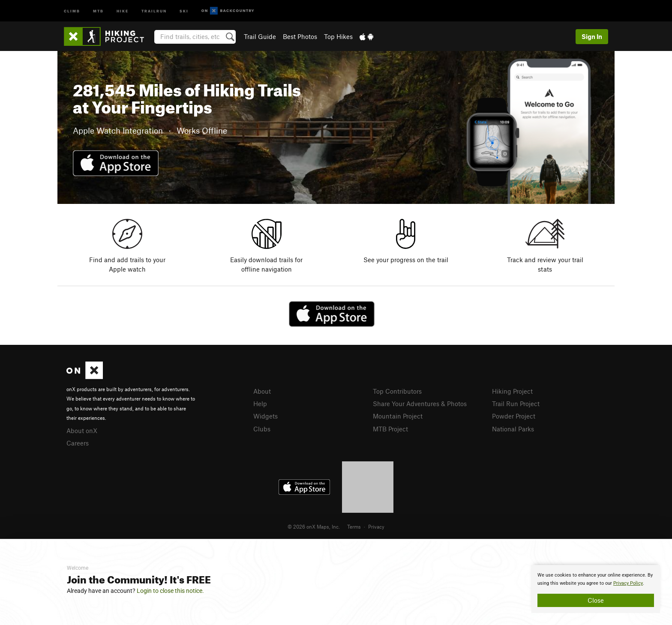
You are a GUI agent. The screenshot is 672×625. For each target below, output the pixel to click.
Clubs (262, 429)
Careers (78, 443)
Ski (184, 10)
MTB (98, 10)
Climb (72, 10)
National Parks (513, 429)
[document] (596, 589)
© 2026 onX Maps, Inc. (314, 526)
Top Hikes (338, 36)
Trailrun (154, 10)
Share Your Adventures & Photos (420, 404)
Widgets (265, 416)
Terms (354, 526)
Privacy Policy (628, 583)
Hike (123, 10)
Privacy (376, 526)
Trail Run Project (516, 404)
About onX (82, 431)
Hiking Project (512, 391)
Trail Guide (260, 36)
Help (260, 404)
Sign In (592, 36)
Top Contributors (397, 391)
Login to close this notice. (170, 591)
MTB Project (390, 429)
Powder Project (514, 416)
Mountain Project (398, 416)
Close (596, 600)
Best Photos (300, 36)
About (262, 391)
